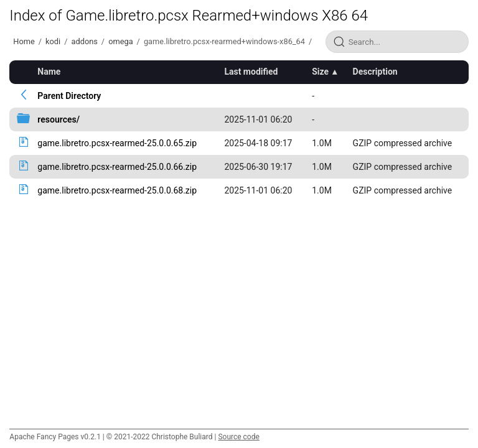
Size (320, 72)
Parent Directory (69, 96)
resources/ (59, 119)
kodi (53, 41)
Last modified (251, 72)
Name (49, 72)
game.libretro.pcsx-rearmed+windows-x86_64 (224, 41)
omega (120, 41)
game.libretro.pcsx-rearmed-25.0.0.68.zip (117, 190)
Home (24, 41)
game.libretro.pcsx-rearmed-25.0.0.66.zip (117, 167)
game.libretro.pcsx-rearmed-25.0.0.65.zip (117, 143)
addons (84, 41)
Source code (238, 437)
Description (375, 72)
